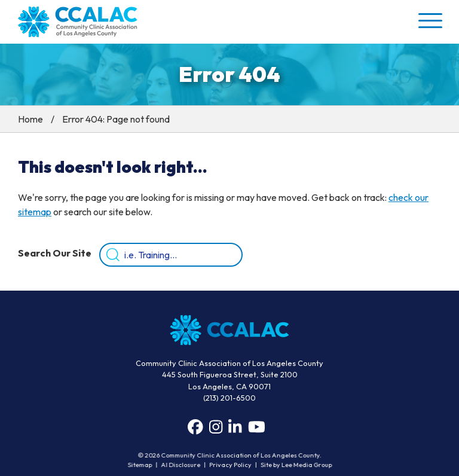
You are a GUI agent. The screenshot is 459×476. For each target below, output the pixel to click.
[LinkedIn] (235, 427)
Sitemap (142, 465)
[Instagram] (216, 427)
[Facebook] (195, 427)
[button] (429, 20)
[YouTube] (257, 427)
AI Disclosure (181, 465)
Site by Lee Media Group (294, 465)
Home (30, 119)
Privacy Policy (230, 465)
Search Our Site (55, 253)
